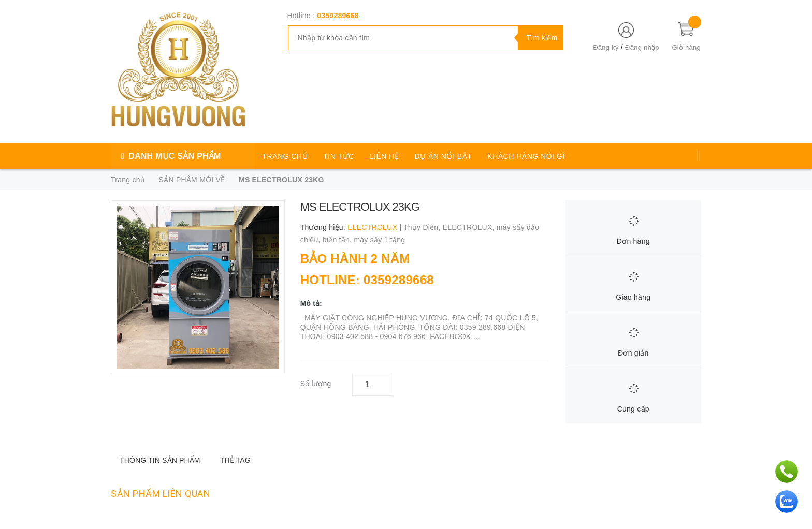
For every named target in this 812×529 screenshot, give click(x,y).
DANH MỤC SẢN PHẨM (175, 156)
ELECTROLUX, (470, 227)
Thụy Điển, (423, 227)
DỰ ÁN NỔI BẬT (444, 156)
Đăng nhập (642, 47)
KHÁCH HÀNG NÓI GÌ (526, 156)
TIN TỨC (338, 156)
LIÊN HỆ (385, 156)
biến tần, (338, 240)
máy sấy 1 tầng (379, 240)
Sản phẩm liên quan (161, 494)
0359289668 (338, 16)
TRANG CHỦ (285, 156)
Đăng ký (606, 47)
